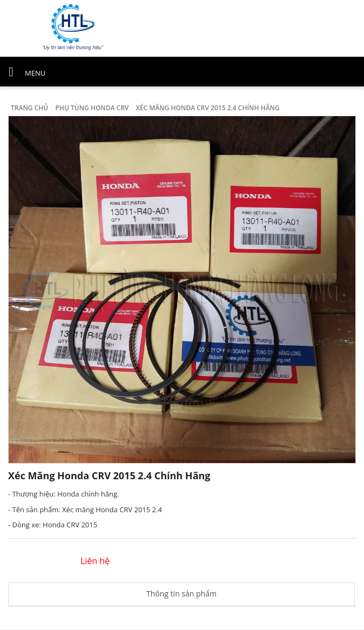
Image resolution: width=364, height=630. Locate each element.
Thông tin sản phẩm (181, 594)
